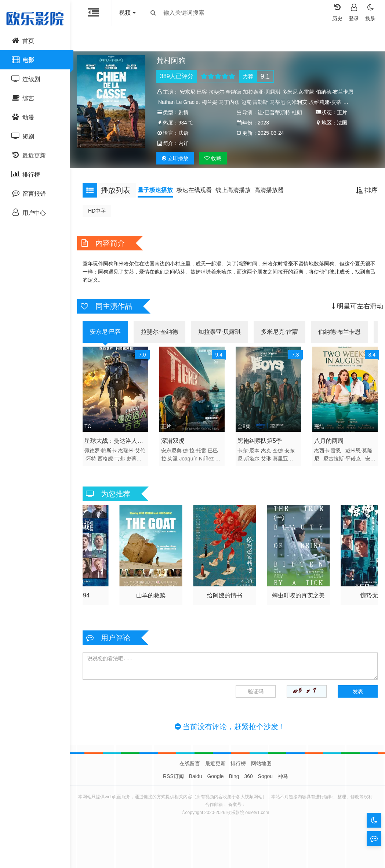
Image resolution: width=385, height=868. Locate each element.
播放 (177, 169)
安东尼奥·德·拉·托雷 (186, 458)
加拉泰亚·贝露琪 (264, 92)
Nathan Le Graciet (181, 102)
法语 (340, 133)
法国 (263, 133)
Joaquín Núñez (198, 466)
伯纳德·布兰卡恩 (337, 92)
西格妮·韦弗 (120, 466)
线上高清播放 (237, 200)
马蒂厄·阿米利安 (290, 102)
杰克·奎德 (272, 458)
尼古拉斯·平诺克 (340, 466)
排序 (363, 200)
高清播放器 (273, 200)
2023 (186, 133)
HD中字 (101, 221)
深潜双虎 (175, 449)
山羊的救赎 (225, 601)
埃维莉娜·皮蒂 (327, 102)
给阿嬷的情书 (297, 601)
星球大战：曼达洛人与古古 (117, 450)
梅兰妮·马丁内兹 (222, 102)
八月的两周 (327, 449)
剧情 (185, 112)
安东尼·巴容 (195, 92)
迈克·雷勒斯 (257, 102)
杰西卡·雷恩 (326, 458)
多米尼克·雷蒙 (300, 92)
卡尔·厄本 (248, 458)
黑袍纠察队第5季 (260, 449)
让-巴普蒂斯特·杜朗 (280, 112)
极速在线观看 (198, 200)
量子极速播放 (159, 200)
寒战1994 (153, 601)
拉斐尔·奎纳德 (227, 92)
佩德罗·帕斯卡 (104, 458)
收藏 (215, 169)
